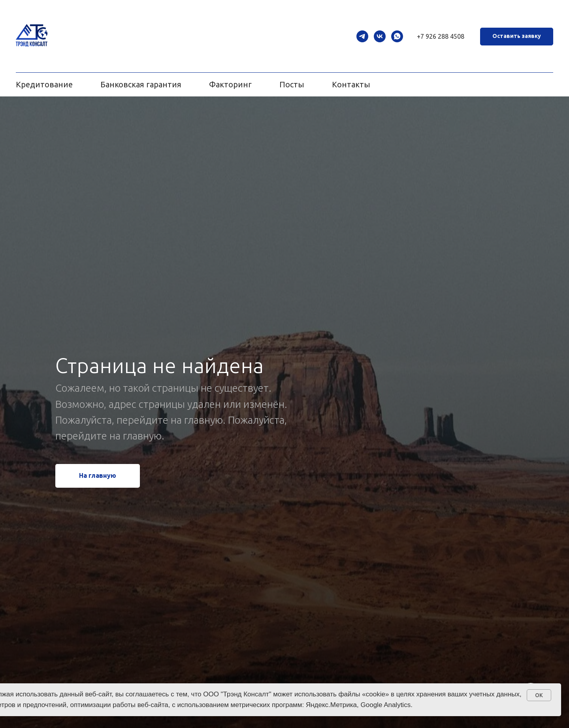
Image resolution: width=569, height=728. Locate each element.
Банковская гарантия (141, 84)
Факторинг (230, 84)
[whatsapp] (397, 36)
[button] (517, 37)
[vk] (380, 36)
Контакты (351, 84)
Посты (292, 84)
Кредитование (44, 84)
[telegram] (362, 36)
